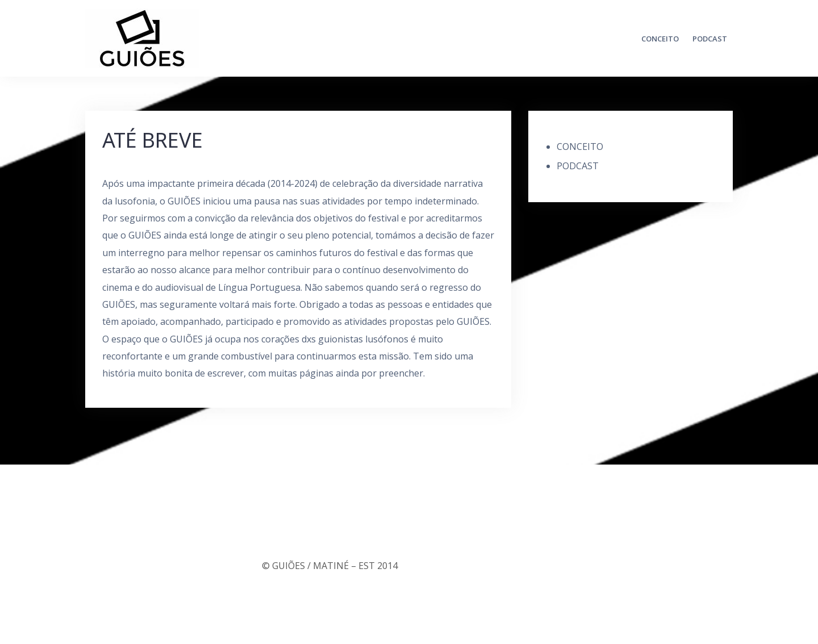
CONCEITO (660, 39)
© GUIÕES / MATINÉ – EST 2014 (330, 566)
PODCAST (710, 39)
